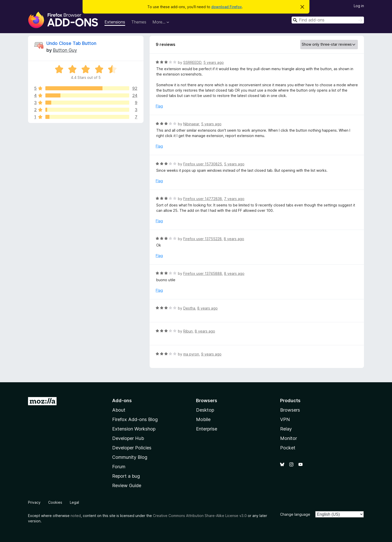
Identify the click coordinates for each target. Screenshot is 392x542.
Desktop (205, 410)
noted (76, 516)
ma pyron (191, 354)
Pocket (288, 448)
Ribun (188, 331)
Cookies (55, 502)
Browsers (290, 410)
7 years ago (234, 199)
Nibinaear (191, 124)
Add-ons (122, 401)
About (119, 410)
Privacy (34, 502)
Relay (286, 429)
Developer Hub (128, 438)
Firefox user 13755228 (202, 239)
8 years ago (234, 239)
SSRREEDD (192, 62)
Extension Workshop (134, 429)
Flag (159, 106)
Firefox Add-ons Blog (135, 419)
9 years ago (211, 354)
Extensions (115, 22)
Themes (139, 22)
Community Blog (130, 457)
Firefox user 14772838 (203, 199)
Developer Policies (132, 448)
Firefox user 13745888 (203, 273)
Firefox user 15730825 (203, 164)
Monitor (289, 438)
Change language (295, 514)
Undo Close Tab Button (71, 43)
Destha (189, 308)
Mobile (203, 419)
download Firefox (227, 7)
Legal (74, 502)
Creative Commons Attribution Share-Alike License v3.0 (200, 516)
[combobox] (328, 20)
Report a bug (126, 476)
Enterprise (207, 429)
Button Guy (65, 50)
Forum (119, 467)
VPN (285, 419)
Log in (359, 6)
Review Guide (127, 485)
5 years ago (214, 62)
